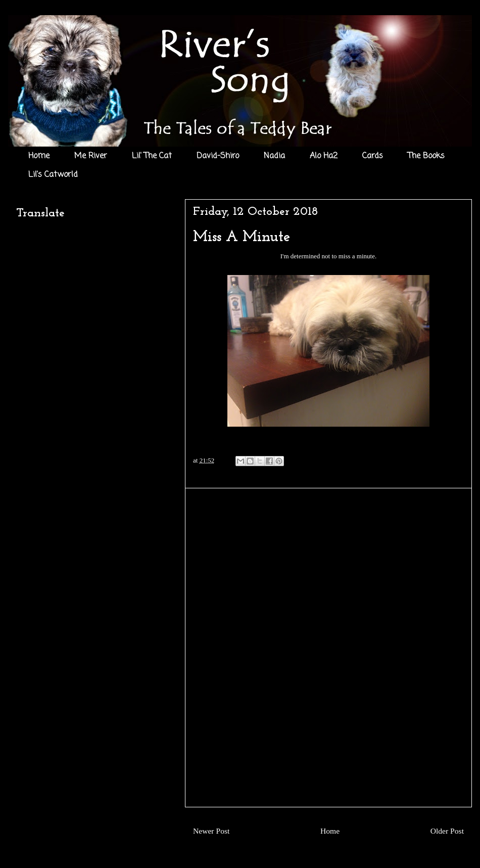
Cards (373, 156)
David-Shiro (218, 156)
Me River (91, 156)
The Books (426, 156)
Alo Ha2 (324, 156)
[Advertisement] (329, 648)
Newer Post (211, 831)
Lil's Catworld (53, 175)
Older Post (447, 831)
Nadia (274, 156)
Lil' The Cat (152, 156)
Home (39, 156)
